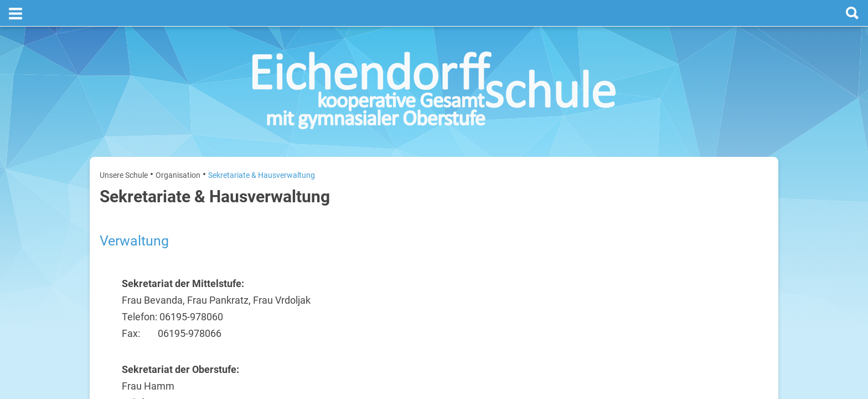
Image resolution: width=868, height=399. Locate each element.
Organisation (178, 149)
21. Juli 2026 (750, 251)
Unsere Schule (124, 149)
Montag (644, 215)
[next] (709, 189)
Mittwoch (646, 286)
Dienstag (645, 251)
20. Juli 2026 (750, 215)
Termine (701, 145)
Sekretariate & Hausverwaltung (262, 149)
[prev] (698, 189)
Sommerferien (703, 233)
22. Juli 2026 (750, 286)
